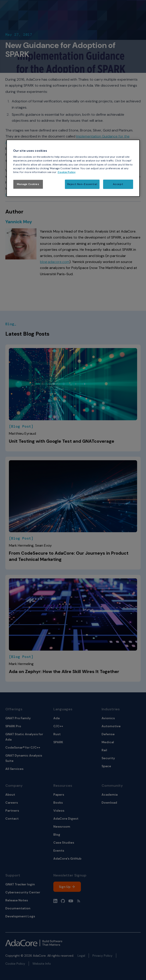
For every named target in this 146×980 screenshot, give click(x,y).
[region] (73, 168)
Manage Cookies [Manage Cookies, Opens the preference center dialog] (28, 184)
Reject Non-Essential (82, 184)
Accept (118, 184)
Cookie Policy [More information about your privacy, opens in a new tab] (67, 172)
